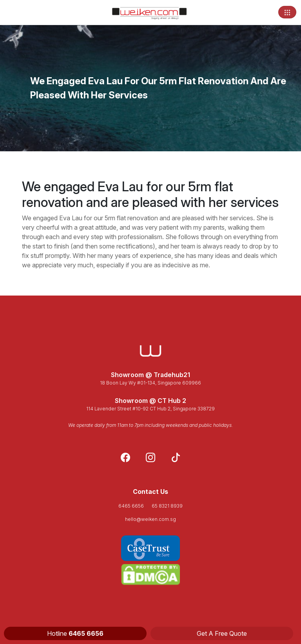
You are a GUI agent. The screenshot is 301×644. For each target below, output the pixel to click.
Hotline (75, 633)
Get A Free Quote (222, 633)
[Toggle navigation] (287, 12)
